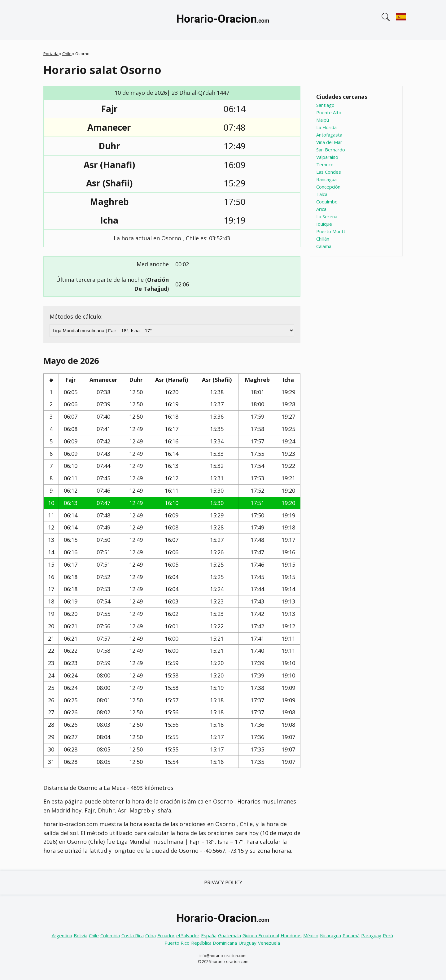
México (311, 935)
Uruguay (247, 943)
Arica (321, 209)
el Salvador (188, 935)
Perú (388, 935)
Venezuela (269, 943)
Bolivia (81, 935)
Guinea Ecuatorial (261, 935)
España (209, 935)
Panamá (351, 935)
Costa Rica (133, 935)
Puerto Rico (177, 943)
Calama (324, 246)
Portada (51, 54)
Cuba (151, 935)
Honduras (291, 935)
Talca (322, 194)
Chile (67, 54)
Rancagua (326, 179)
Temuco (325, 164)
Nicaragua (330, 935)
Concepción (328, 187)
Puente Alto (329, 112)
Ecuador (166, 935)
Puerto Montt (331, 231)
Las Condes (329, 172)
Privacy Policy (223, 882)
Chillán (323, 239)
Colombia (110, 935)
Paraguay (371, 935)
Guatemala (230, 935)
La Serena (327, 216)
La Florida (326, 127)
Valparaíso (327, 157)
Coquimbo (327, 202)
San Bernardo (331, 150)
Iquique (324, 224)
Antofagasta (329, 135)
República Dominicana (214, 943)
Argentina (62, 935)
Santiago (325, 105)
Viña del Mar (329, 142)
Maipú (323, 120)
